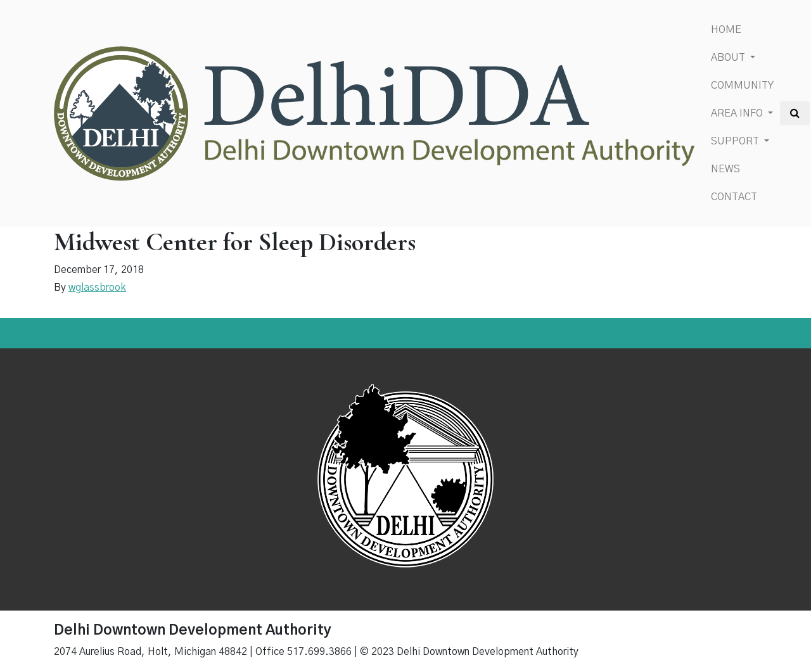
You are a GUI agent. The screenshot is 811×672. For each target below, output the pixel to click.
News (725, 169)
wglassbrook (97, 288)
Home (726, 30)
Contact (734, 197)
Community (742, 86)
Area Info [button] (738, 113)
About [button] (729, 58)
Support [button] (736, 141)
